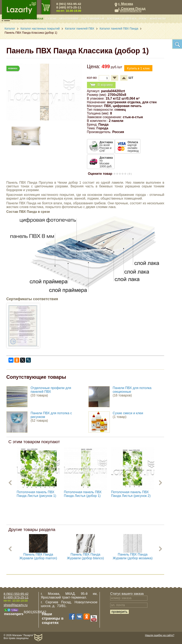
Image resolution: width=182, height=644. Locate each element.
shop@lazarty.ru (131, 11)
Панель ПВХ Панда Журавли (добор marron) (38, 556)
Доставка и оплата (121, 19)
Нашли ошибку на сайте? (160, 635)
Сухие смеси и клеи (128, 413)
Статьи (51, 19)
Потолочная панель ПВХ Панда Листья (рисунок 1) (37, 494)
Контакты (158, 19)
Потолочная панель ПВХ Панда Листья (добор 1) (83, 494)
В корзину (101, 85)
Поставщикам (93, 19)
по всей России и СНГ (106, 146)
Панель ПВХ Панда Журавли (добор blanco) (85, 556)
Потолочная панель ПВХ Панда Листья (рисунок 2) (131, 494)
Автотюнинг (69, 19)
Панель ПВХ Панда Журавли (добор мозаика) (133, 556)
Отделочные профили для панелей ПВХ (51, 390)
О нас (143, 19)
